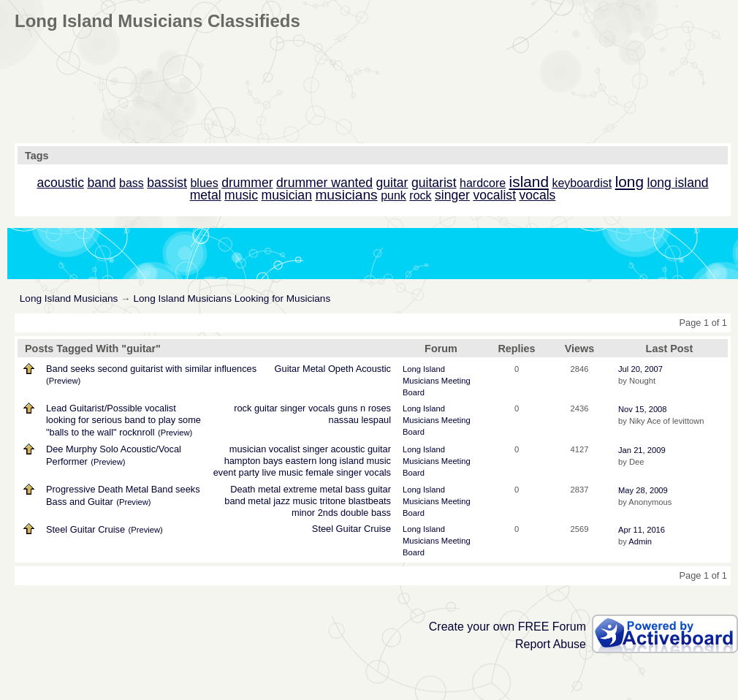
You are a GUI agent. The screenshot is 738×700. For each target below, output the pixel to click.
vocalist (285, 449)
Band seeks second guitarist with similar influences (151, 369)
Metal (314, 369)
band (235, 501)
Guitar (288, 369)
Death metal (255, 489)
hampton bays (254, 461)
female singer (334, 472)
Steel (323, 529)
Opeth (341, 369)
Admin (640, 541)
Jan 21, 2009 (642, 450)
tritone (333, 501)
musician (248, 449)
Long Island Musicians (69, 298)
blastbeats (370, 501)
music (379, 461)
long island (342, 461)
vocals (322, 408)
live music (283, 472)
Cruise (377, 529)
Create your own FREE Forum (507, 627)
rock (243, 408)
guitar (266, 408)
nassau (344, 420)
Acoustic (373, 369)
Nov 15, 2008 (643, 409)
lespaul (376, 420)
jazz (282, 501)
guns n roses (364, 408)
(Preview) (63, 381)
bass (355, 489)
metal (259, 501)
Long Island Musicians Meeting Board (437, 381)
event (225, 472)
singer (293, 408)
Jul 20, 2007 (640, 369)
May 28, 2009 (643, 490)
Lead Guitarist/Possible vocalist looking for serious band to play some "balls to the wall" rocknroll (123, 420)
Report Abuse (551, 644)
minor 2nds (315, 513)
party (249, 472)
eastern (301, 461)
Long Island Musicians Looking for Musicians (232, 298)
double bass (366, 513)
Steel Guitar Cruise (85, 529)
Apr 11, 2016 (642, 530)
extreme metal (313, 489)
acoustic (347, 449)
